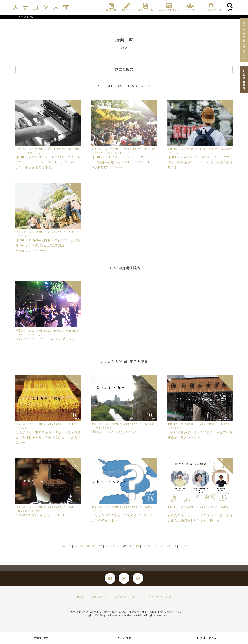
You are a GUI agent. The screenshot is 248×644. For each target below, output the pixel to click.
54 (174, 547)
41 (94, 547)
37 (69, 547)
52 (162, 547)
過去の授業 (124, 638)
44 (113, 547)
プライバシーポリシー (127, 597)
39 (82, 547)
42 (100, 547)
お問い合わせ (99, 597)
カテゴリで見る (207, 638)
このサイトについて (160, 597)
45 (119, 547)
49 (144, 547)
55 (180, 547)
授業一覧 (29, 17)
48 (137, 547)
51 (156, 547)
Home (19, 17)
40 (88, 547)
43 (106, 547)
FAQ (80, 597)
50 (150, 547)
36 (63, 547)
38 (76, 547)
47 (131, 547)
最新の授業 (41, 638)
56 (187, 547)
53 (168, 547)
